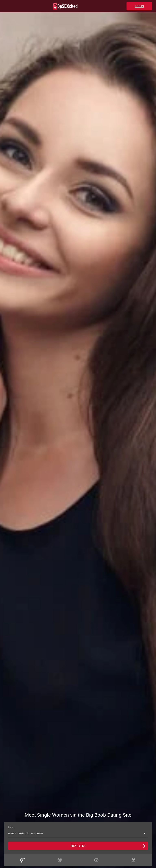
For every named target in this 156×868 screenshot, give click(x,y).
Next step (78, 846)
